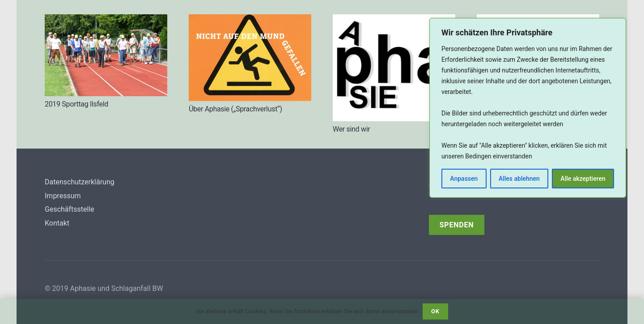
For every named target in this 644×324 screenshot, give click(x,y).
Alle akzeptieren (583, 179)
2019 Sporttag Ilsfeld (76, 104)
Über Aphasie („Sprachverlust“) (235, 109)
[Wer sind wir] (394, 68)
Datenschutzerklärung (80, 182)
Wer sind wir (351, 129)
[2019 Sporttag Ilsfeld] (106, 55)
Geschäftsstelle (70, 209)
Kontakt (57, 223)
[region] (528, 108)
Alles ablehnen (519, 179)
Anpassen (464, 179)
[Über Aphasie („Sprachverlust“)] (250, 58)
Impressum (63, 196)
